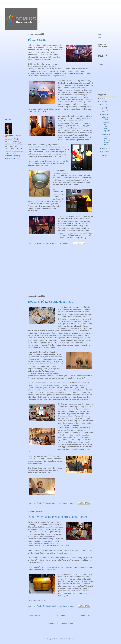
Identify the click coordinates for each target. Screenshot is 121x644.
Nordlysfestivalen (50, 66)
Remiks (82, 385)
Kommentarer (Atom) (65, 623)
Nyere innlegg (35, 615)
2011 (102, 156)
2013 (102, 98)
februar (105, 148)
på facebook (66, 553)
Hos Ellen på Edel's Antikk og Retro (51, 302)
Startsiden (61, 615)
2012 (102, 102)
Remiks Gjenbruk (14, 136)
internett (55, 553)
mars (104, 114)
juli (104, 108)
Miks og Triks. (65, 546)
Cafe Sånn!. (50, 47)
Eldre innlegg (86, 615)
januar (105, 152)
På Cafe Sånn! (37, 40)
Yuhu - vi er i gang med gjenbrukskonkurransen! (58, 517)
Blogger (71, 639)
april (104, 111)
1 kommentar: (64, 243)
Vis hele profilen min (12, 159)
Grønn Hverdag (71, 385)
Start (99, 38)
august (105, 104)
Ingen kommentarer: (66, 503)
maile (40, 569)
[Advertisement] (60, 271)
